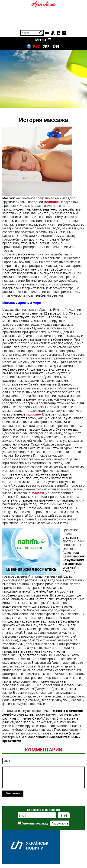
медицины (52, 202)
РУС (37, 46)
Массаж (38, 493)
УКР (46, 46)
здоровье (33, 414)
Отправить (13, 793)
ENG (56, 46)
